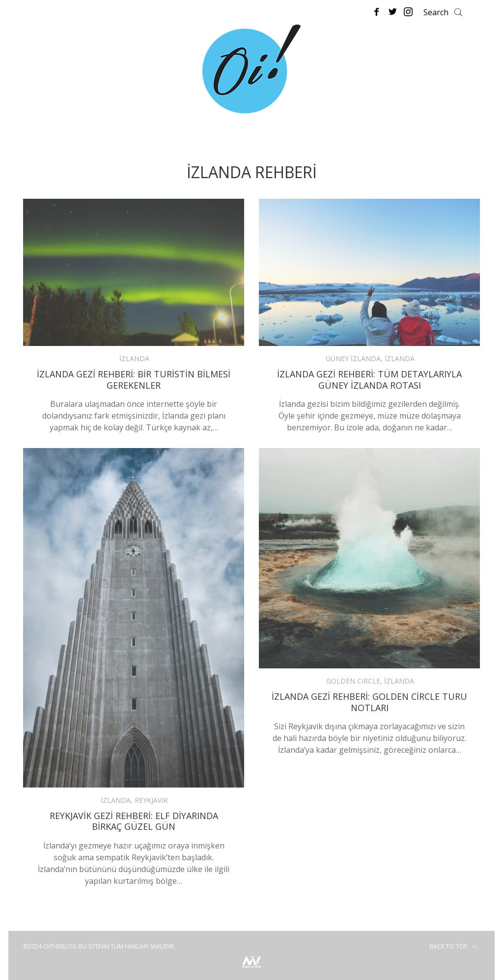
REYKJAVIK (151, 800)
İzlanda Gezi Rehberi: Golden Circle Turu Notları (369, 702)
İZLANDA (134, 358)
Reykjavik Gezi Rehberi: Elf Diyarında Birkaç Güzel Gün (134, 821)
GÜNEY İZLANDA (353, 358)
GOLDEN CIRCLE (353, 681)
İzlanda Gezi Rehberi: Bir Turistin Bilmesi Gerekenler (134, 380)
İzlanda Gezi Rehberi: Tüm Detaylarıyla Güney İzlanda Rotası (369, 380)
